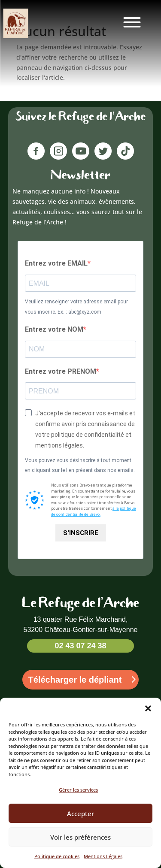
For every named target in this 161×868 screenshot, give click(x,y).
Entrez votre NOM (54, 329)
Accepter (80, 822)
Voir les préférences (80, 846)
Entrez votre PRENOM (61, 371)
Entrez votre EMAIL (56, 263)
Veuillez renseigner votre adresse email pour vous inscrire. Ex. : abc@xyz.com (76, 307)
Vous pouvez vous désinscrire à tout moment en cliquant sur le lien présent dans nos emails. (80, 466)
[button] (148, 717)
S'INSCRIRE (81, 533)
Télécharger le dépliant (75, 680)
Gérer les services (78, 799)
